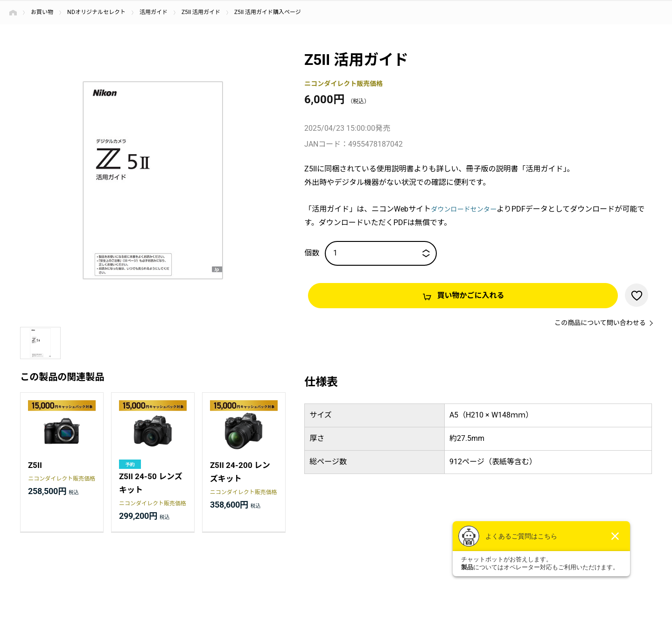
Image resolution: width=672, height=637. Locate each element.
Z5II (35, 466)
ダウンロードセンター (468, 209)
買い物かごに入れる (471, 295)
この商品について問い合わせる (600, 323)
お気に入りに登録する (637, 295)
